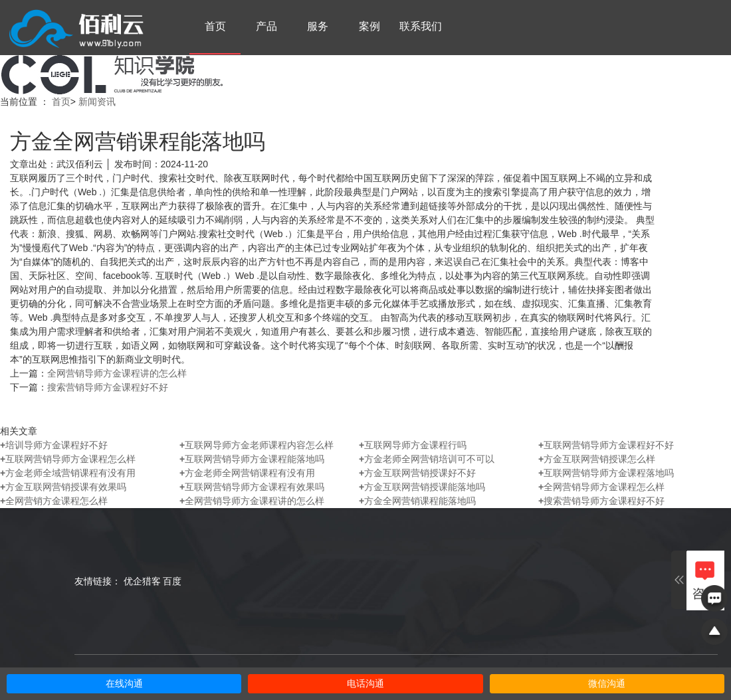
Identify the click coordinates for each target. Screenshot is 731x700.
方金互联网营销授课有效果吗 (63, 487)
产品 (266, 26)
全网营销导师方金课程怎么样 (601, 487)
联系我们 (421, 26)
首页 (215, 26)
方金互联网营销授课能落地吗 (422, 487)
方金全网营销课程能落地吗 (417, 501)
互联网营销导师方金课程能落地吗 (252, 459)
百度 (172, 581)
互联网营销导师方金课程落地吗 (606, 473)
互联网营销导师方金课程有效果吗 (252, 487)
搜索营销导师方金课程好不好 (108, 387)
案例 (369, 26)
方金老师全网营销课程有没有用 (247, 473)
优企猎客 (142, 581)
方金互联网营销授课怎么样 (597, 459)
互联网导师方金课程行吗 (413, 445)
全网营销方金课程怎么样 (54, 501)
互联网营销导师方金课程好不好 (606, 445)
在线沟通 (124, 684)
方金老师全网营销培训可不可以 (427, 459)
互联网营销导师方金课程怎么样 (68, 459)
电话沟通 (365, 684)
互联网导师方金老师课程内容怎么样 (257, 445)
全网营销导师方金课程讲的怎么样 (117, 373)
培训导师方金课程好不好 (54, 445)
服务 (318, 26)
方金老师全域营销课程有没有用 (68, 473)
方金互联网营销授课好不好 (417, 473)
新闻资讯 (97, 102)
